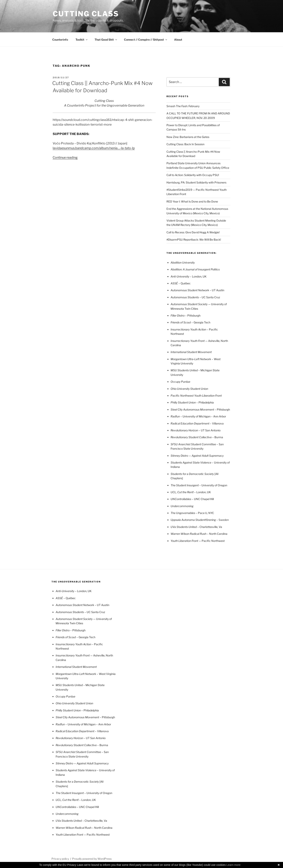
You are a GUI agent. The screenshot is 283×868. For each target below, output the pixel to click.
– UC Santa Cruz (195, 297)
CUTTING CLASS (86, 14)
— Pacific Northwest (198, 541)
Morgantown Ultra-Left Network (191, 359)
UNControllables (181, 499)
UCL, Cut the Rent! (182, 492)
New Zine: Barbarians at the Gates (188, 137)
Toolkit (82, 40)
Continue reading (65, 157)
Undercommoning (182, 506)
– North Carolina (199, 534)
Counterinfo (60, 40)
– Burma (217, 437)
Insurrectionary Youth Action (189, 329)
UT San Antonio (196, 430)
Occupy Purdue (180, 382)
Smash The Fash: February (183, 106)
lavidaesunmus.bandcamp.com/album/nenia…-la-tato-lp (94, 148)
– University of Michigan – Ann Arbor (203, 416)
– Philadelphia (205, 402)
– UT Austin (197, 290)
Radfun (175, 416)
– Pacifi (212, 329)
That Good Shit (106, 40)
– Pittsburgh (193, 315)
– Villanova (197, 423)
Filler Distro (178, 315)
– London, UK (203, 492)
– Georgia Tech (190, 322)
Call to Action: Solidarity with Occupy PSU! (193, 175)
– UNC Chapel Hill (203, 499)
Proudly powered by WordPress (92, 859)
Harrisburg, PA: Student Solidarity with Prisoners (196, 182)
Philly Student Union (183, 402)
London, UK (189, 276)
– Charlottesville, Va (196, 527)
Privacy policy (60, 859)
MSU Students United (184, 370)
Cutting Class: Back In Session (185, 144)
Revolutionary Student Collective (191, 437)
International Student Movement (191, 352)
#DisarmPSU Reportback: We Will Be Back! (194, 240)
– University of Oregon (199, 485)
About (178, 40)
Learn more (233, 865)
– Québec (181, 283)
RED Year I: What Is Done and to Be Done (192, 201)
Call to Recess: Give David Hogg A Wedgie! (193, 232)
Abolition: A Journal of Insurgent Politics (195, 269)
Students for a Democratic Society (192, 474)
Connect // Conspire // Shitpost (146, 40)
